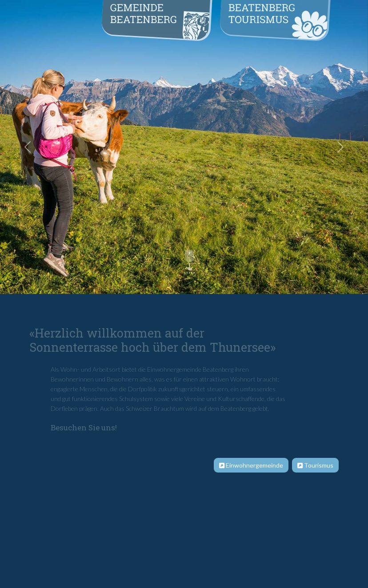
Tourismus (315, 465)
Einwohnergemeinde (251, 465)
